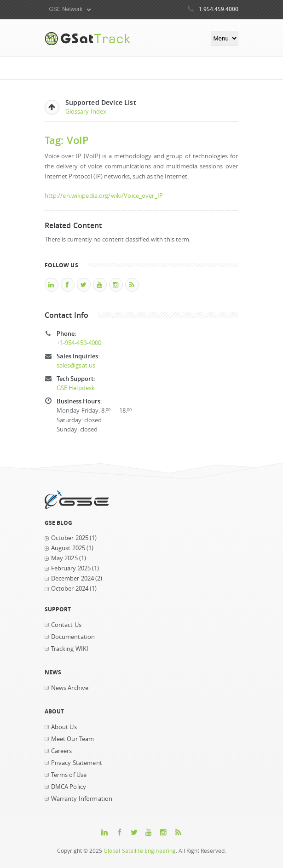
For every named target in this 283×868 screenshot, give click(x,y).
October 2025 (70, 538)
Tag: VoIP (67, 140)
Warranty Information (82, 799)
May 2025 (64, 558)
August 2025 (68, 548)
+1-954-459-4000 (79, 343)
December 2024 (73, 578)
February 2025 (71, 568)
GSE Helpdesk (76, 388)
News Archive (70, 688)
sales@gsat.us (76, 365)
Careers (62, 751)
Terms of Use (69, 775)
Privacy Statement (77, 763)
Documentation (73, 637)
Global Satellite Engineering (140, 851)
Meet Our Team (73, 739)
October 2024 (70, 589)
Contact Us (66, 625)
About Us (64, 727)
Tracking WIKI (70, 649)
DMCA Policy (69, 787)
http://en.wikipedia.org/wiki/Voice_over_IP (104, 196)
